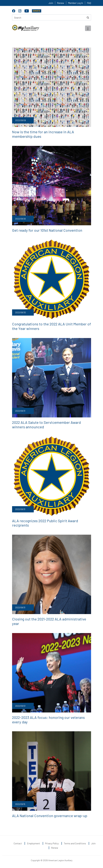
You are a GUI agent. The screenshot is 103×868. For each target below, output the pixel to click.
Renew (61, 3)
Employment (33, 843)
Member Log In (76, 3)
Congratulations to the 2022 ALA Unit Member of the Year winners (52, 326)
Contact (18, 843)
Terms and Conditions (75, 843)
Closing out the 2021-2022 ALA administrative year (49, 621)
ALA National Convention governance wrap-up (50, 816)
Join (51, 3)
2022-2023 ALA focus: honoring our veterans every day (48, 720)
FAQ (89, 3)
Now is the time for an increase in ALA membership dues (43, 134)
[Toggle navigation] (88, 28)
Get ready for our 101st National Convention (47, 230)
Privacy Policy (52, 843)
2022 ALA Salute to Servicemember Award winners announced (46, 425)
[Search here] (52, 17)
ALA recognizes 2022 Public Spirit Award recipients (45, 523)
